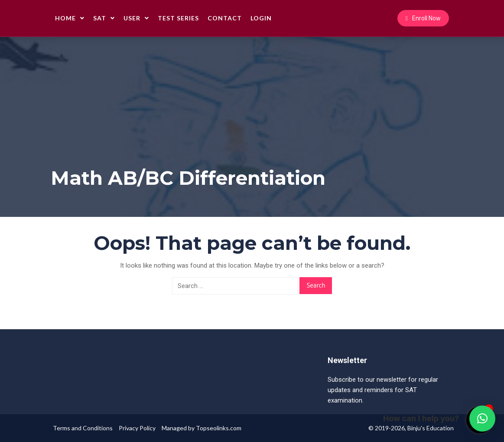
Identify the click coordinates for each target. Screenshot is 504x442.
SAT (104, 18)
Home (70, 18)
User (136, 18)
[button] (482, 419)
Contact (225, 18)
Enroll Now (423, 18)
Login (261, 18)
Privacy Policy (137, 428)
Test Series (178, 18)
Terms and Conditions (83, 428)
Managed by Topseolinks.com (202, 428)
